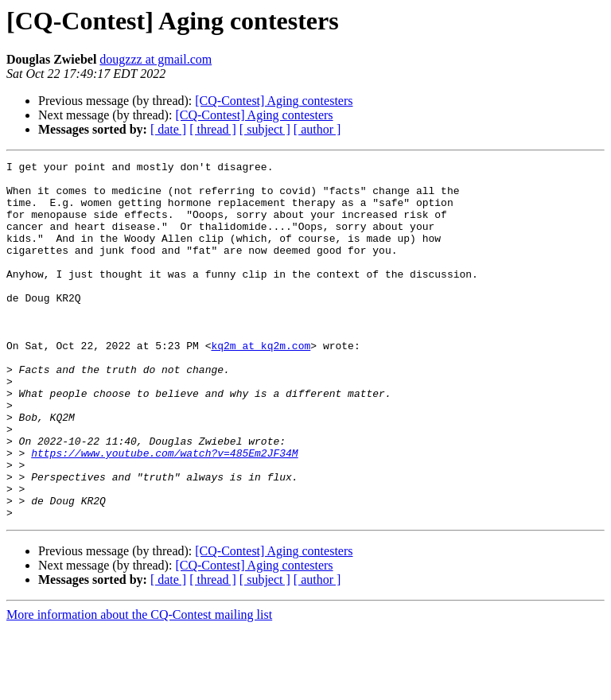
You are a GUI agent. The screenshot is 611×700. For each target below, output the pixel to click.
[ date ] (168, 129)
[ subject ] (265, 129)
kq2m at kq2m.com (261, 383)
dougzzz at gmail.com (156, 59)
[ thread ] (213, 129)
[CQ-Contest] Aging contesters (274, 101)
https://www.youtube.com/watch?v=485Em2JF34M (164, 512)
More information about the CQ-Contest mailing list (139, 686)
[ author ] (317, 129)
